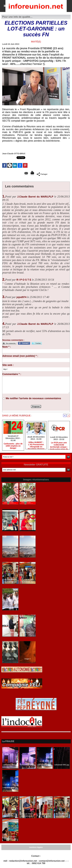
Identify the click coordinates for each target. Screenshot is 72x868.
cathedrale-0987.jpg (10, 788)
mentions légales (36, 847)
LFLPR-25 (10, 501)
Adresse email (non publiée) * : (20, 356)
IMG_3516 (10, 553)
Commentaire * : (12, 374)
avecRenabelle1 (27, 527)
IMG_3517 (27, 553)
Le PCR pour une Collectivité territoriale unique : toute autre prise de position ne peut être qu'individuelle (59, 445)
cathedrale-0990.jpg (27, 765)
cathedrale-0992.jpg (62, 765)
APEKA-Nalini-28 (10, 633)
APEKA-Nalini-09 (27, 633)
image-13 (10, 659)
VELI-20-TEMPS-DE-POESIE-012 (27, 581)
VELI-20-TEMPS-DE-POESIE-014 (10, 581)
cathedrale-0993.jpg (10, 765)
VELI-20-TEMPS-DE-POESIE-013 (10, 815)
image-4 (27, 659)
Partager (42, 174)
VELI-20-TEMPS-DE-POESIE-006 (10, 838)
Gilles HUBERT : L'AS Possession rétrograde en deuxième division (36, 445)
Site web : (8, 365)
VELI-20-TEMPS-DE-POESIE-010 (45, 815)
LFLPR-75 (27, 501)
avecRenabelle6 (10, 527)
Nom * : (7, 347)
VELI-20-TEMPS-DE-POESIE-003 (27, 815)
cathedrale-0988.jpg (45, 765)
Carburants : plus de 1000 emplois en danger (13, 446)
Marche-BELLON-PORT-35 (10, 607)
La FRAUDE (8, 741)
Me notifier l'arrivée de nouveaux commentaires (33, 398)
